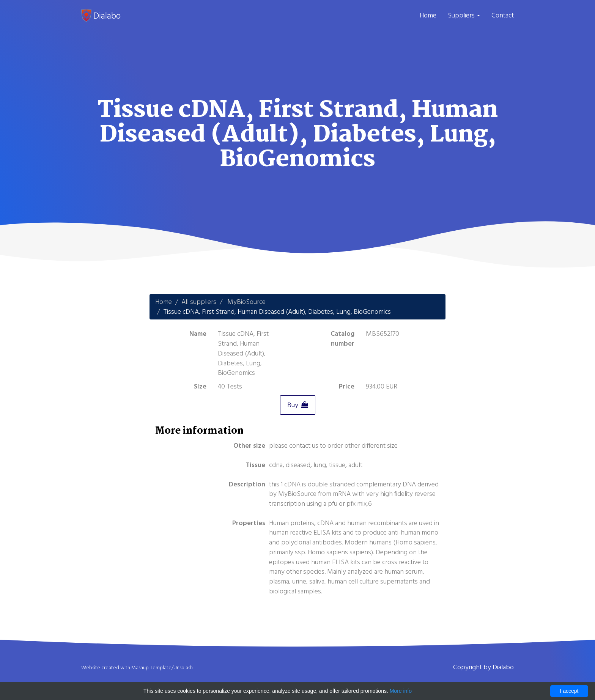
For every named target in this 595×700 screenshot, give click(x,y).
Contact (503, 15)
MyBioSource (246, 302)
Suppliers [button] (464, 15)
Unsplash (183, 668)
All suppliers (199, 302)
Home (428, 15)
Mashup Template (151, 668)
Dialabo (101, 16)
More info (401, 691)
